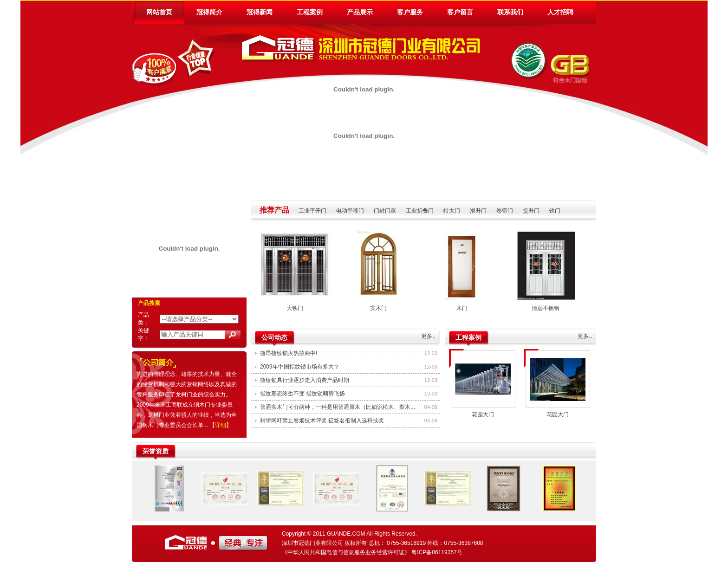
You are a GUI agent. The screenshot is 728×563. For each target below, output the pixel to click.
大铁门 (295, 308)
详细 (221, 425)
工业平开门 (312, 211)
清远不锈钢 (546, 308)
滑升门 (478, 211)
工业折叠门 (420, 211)
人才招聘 (560, 12)
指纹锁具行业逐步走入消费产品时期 (305, 380)
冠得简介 (209, 12)
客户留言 (460, 12)
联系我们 (510, 12)
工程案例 (310, 12)
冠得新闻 (260, 12)
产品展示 (360, 12)
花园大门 (483, 414)
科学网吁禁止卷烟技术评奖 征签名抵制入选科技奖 (322, 421)
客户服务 (410, 12)
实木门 (378, 308)
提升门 (531, 211)
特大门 (452, 211)
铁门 (555, 211)
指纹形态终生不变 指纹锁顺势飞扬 (302, 394)
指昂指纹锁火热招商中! (289, 353)
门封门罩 (385, 211)
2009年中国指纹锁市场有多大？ (300, 367)
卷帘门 (505, 211)
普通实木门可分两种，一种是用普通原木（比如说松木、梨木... (338, 407)
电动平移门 (350, 211)
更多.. (428, 336)
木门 (462, 308)
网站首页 (159, 12)
